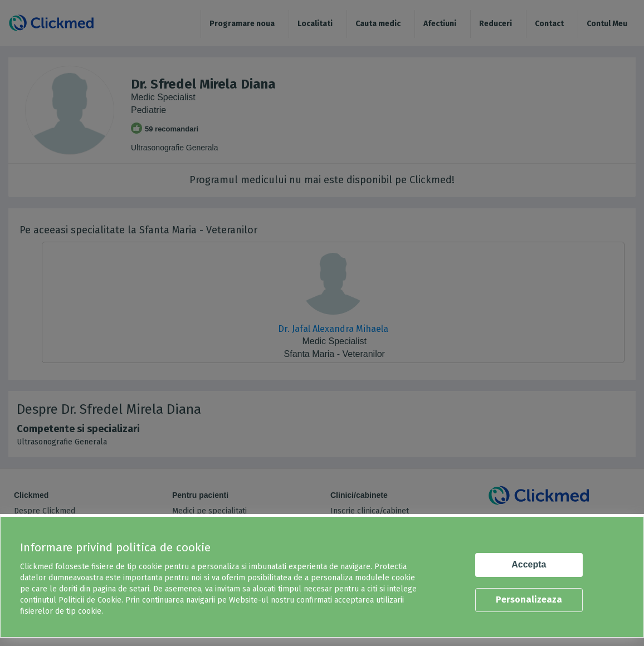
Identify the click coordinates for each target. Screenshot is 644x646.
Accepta (529, 564)
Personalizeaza (529, 599)
